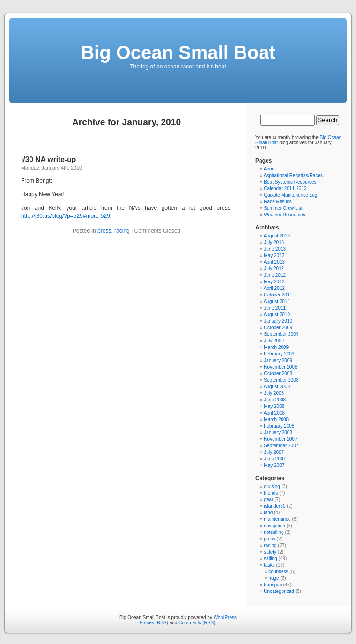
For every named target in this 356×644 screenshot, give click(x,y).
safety (270, 552)
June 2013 (275, 249)
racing (122, 231)
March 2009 (276, 347)
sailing (270, 559)
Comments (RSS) (197, 623)
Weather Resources (284, 215)
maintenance (277, 519)
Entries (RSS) (154, 623)
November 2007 (280, 439)
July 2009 (274, 341)
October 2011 (278, 295)
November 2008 (280, 367)
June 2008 (275, 400)
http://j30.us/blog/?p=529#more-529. (66, 216)
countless (278, 572)
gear (268, 500)
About (270, 169)
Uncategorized (279, 591)
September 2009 (281, 334)
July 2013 (274, 242)
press (104, 231)
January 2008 (278, 433)
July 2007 (274, 452)
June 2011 (275, 308)
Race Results (278, 202)
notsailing (274, 532)
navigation (274, 526)
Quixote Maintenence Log (290, 195)
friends (271, 493)
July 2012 (274, 269)
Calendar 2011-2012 (285, 189)
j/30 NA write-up (48, 159)
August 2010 (277, 315)
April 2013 (274, 262)
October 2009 (278, 328)
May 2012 (274, 282)
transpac (273, 585)
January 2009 (278, 360)
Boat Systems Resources (290, 182)
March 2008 (276, 419)
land (268, 513)
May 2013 (274, 255)
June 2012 (275, 275)
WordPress (225, 618)
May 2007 (274, 465)
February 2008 (279, 426)
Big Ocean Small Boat (178, 52)
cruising (272, 486)
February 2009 (279, 354)
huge (274, 578)
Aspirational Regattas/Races (293, 175)
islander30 (274, 506)
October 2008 (278, 374)
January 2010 (278, 321)
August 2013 (277, 236)
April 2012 (274, 288)
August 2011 (277, 301)
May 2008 (274, 406)
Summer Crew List (283, 208)
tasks (269, 565)
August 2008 (277, 387)
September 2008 (281, 380)
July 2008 (274, 393)
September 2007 (281, 446)
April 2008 (274, 413)
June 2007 (275, 459)
